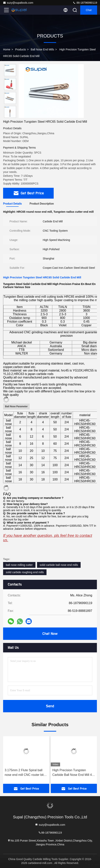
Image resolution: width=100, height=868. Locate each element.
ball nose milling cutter (19, 565)
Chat (89, 10)
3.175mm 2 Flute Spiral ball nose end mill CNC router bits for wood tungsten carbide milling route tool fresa (25, 773)
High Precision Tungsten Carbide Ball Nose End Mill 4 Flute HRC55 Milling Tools (72, 773)
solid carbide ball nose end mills (59, 565)
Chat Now (50, 634)
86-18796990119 (85, 3)
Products (20, 49)
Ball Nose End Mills (43, 49)
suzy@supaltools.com (18, 3)
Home (7, 49)
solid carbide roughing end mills (25, 572)
